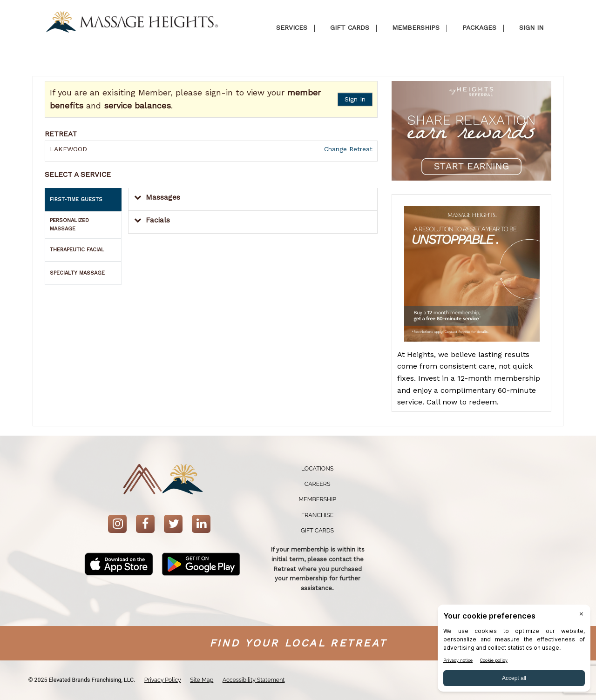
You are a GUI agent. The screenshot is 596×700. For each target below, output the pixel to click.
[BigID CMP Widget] (514, 650)
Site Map (202, 680)
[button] (253, 199)
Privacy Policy (163, 680)
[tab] (83, 200)
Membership (317, 499)
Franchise (317, 515)
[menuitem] (318, 469)
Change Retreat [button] (347, 149)
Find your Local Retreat (298, 643)
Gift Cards (317, 530)
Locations (317, 468)
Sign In (355, 99)
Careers (318, 484)
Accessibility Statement (254, 680)
